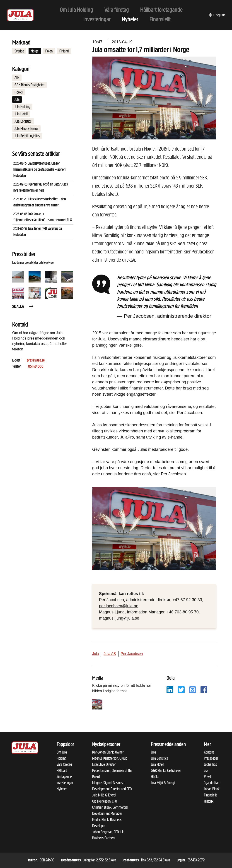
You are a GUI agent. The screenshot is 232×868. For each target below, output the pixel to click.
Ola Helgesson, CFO (105, 801)
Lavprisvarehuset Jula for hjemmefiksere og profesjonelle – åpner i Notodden (40, 170)
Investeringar (65, 783)
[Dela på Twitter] (181, 689)
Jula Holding (22, 107)
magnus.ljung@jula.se (119, 618)
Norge (35, 51)
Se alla (23, 307)
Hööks (19, 92)
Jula (17, 99)
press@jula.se (36, 361)
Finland (64, 51)
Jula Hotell (21, 114)
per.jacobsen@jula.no (119, 606)
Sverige (19, 51)
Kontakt (209, 752)
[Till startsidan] (20, 15)
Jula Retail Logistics (27, 136)
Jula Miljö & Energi (26, 129)
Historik (209, 801)
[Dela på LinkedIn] (170, 689)
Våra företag (64, 764)
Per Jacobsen (132, 654)
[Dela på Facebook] (204, 689)
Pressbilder (211, 758)
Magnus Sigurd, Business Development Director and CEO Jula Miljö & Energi (112, 789)
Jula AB (110, 654)
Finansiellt (210, 795)
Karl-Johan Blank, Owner (108, 752)
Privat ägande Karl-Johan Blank (212, 783)
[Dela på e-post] (193, 689)
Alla (17, 78)
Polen (49, 51)
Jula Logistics (23, 121)
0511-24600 (36, 367)
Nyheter (62, 789)
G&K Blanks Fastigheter (29, 85)
